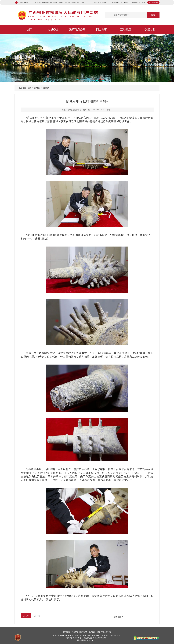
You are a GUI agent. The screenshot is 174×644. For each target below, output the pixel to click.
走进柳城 (53, 30)
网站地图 (67, 632)
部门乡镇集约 (125, 2)
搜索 (153, 15)
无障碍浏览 (134, 2)
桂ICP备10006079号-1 (74, 638)
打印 (26, 616)
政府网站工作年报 (104, 632)
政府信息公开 (77, 30)
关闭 (37, 616)
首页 (29, 30)
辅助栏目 (25, 57)
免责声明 (75, 632)
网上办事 (101, 30)
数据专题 (150, 30)
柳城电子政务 (106, 2)
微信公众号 (97, 2)
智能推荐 (46, 88)
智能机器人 (116, 2)
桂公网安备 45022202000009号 (95, 638)
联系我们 (92, 632)
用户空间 (142, 2)
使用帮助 (84, 632)
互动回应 (126, 30)
